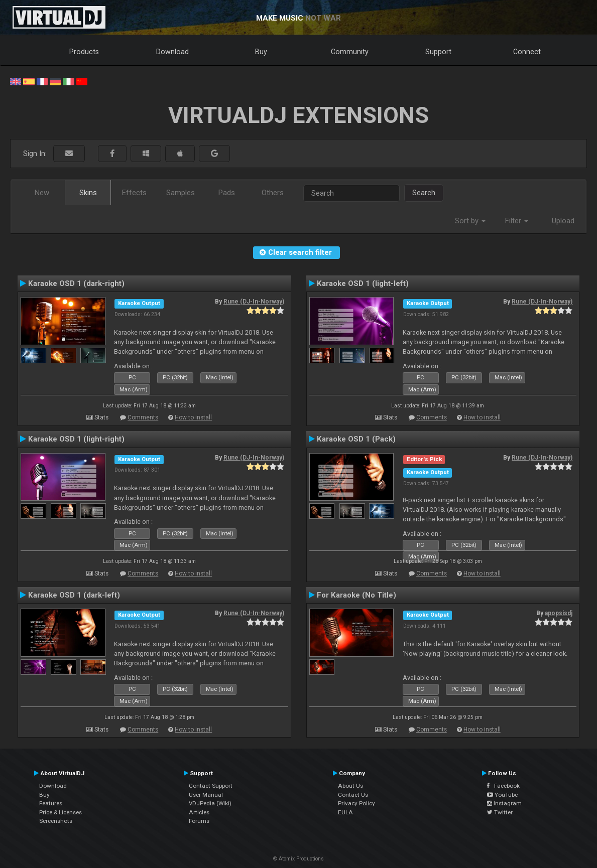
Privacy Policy (356, 803)
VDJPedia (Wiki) (210, 803)
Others (273, 193)
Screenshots (56, 821)
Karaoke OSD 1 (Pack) (356, 439)
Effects (134, 193)
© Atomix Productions (298, 859)
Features (51, 803)
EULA (345, 812)
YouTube (502, 795)
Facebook (503, 786)
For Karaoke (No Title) (356, 595)
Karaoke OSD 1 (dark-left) (74, 595)
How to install (193, 417)
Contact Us (353, 795)
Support (438, 52)
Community (350, 52)
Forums (199, 821)
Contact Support (211, 786)
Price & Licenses (61, 812)
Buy (261, 52)
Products (84, 52)
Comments (143, 417)
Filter (517, 221)
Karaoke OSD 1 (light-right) (76, 439)
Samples (181, 193)
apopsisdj (559, 613)
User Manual (206, 795)
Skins (88, 193)
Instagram (504, 803)
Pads (227, 193)
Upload (563, 221)
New (42, 193)
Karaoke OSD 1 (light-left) (363, 283)
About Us (350, 786)
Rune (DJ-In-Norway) (254, 302)
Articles (199, 812)
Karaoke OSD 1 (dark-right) (76, 283)
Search (424, 193)
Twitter (500, 812)
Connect (527, 52)
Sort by (470, 221)
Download (172, 52)
